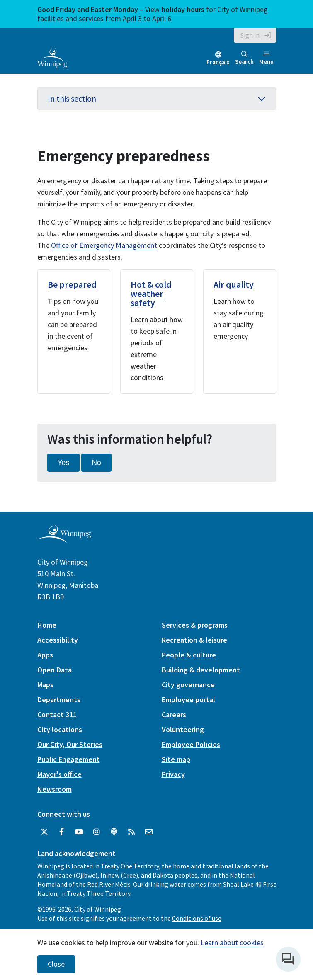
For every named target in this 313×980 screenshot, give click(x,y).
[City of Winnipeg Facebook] (62, 832)
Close (56, 964)
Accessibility (58, 640)
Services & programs (195, 625)
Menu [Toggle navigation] (266, 58)
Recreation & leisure (194, 640)
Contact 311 (57, 714)
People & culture (189, 655)
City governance (188, 685)
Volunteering (183, 729)
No (96, 463)
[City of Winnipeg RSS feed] (131, 832)
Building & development (201, 670)
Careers (174, 714)
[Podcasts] (114, 832)
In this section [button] (157, 98)
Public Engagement (69, 759)
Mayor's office (59, 774)
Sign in (250, 35)
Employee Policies (191, 744)
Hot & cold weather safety (151, 294)
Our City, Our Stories (70, 744)
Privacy (173, 774)
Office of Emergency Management (104, 245)
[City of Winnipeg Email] (149, 832)
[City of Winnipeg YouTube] (79, 832)
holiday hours (183, 9)
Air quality (234, 284)
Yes (64, 463)
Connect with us (64, 814)
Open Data (55, 670)
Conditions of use (197, 918)
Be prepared (72, 284)
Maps (45, 685)
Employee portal (188, 700)
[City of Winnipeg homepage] (64, 540)
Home (47, 625)
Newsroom (55, 789)
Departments (59, 700)
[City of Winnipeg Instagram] (97, 832)
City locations (60, 729)
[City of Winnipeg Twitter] (44, 832)
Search (244, 58)
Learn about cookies (232, 942)
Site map (176, 759)
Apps (45, 655)
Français (218, 62)
